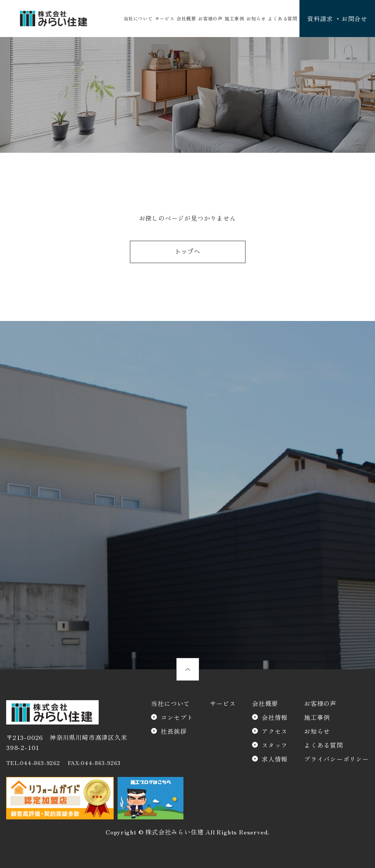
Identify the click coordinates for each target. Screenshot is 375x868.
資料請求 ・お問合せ (337, 19)
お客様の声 (210, 18)
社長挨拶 (174, 731)
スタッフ (275, 745)
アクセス (275, 731)
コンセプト (177, 717)
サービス (165, 18)
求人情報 (275, 759)
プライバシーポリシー (336, 759)
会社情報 (275, 717)
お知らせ (256, 18)
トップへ (187, 252)
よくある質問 (283, 18)
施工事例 (235, 18)
